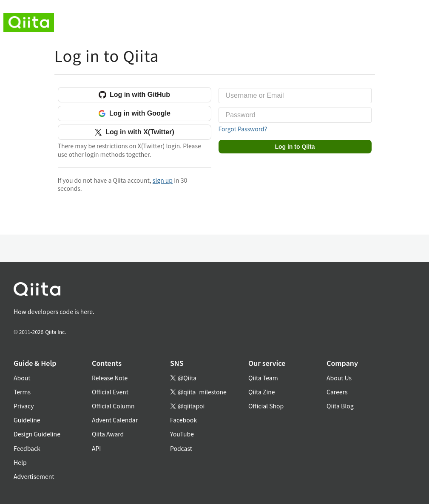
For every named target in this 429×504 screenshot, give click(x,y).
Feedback (27, 448)
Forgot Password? (243, 129)
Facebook (183, 420)
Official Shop (266, 406)
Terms (22, 392)
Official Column (113, 406)
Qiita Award (108, 434)
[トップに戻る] (204, 291)
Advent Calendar (115, 420)
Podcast (181, 448)
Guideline (27, 420)
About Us (339, 378)
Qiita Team (263, 378)
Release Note (110, 378)
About (22, 378)
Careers (337, 392)
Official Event (110, 392)
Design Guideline (37, 434)
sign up (163, 180)
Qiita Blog (340, 406)
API (96, 448)
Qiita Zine (262, 392)
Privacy (24, 406)
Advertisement (34, 476)
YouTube (182, 434)
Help (20, 462)
